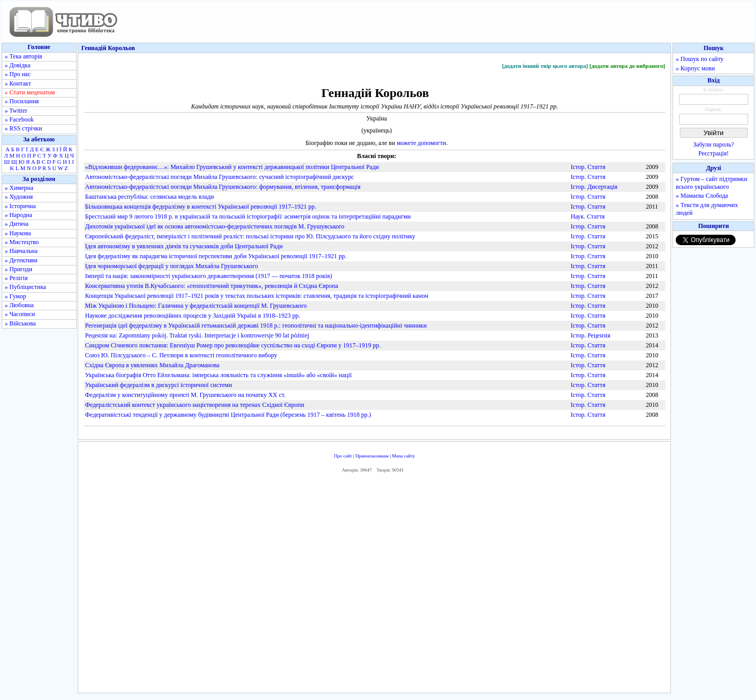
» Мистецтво (22, 242)
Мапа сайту (403, 456)
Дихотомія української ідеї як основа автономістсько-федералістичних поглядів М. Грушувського (215, 226)
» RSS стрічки (23, 128)
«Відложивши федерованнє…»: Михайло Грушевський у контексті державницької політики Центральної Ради (232, 167)
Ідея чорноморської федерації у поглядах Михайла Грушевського (171, 266)
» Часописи (20, 314)
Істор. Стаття (588, 167)
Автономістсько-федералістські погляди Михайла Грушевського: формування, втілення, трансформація (223, 187)
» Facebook (19, 119)
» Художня (19, 197)
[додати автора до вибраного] (627, 66)
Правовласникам (372, 456)
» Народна (19, 215)
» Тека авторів (23, 56)
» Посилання (22, 101)
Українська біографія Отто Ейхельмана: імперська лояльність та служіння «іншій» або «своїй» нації (218, 375)
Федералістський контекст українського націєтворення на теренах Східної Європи (195, 405)
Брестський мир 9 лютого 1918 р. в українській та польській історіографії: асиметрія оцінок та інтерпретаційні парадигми (248, 216)
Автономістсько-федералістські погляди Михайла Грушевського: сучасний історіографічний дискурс (219, 177)
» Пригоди (19, 269)
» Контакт (18, 83)
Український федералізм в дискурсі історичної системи (159, 385)
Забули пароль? (714, 144)
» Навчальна (21, 251)
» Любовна (19, 305)
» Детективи (21, 260)
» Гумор (15, 296)
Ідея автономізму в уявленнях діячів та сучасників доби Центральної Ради (184, 246)
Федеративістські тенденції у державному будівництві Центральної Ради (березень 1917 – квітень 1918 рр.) (228, 415)
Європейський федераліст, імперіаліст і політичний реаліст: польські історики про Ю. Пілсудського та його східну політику (250, 236)
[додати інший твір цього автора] (545, 66)
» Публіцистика (25, 287)
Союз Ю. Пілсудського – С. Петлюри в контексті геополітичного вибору (181, 355)
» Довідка (17, 65)
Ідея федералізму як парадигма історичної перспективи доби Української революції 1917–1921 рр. (216, 256)
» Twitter (16, 111)
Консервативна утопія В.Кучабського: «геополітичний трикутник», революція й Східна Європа (212, 286)
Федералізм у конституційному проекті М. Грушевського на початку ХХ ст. (185, 395)
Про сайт (343, 456)
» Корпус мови (695, 68)
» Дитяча (17, 224)
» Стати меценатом (30, 92)
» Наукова (18, 233)
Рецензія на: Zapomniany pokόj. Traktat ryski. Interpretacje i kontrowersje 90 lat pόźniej (197, 335)
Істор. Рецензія (591, 335)
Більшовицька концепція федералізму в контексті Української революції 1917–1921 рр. (201, 207)
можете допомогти (421, 143)
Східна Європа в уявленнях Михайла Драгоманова (152, 365)
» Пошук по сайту (699, 59)
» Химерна (19, 188)
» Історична (20, 206)
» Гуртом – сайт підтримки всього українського (711, 183)
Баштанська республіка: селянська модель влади (149, 197)
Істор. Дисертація (594, 187)
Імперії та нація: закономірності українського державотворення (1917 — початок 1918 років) (209, 276)
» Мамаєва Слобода (702, 196)
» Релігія (16, 278)
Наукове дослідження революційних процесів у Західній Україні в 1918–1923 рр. (193, 316)
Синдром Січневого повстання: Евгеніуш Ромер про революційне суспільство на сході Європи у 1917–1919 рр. (233, 345)
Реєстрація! (714, 153)
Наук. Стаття (588, 216)
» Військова (20, 323)
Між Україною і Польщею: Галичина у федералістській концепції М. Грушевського (196, 306)
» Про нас (18, 74)
